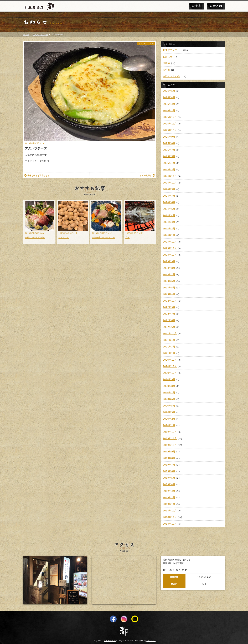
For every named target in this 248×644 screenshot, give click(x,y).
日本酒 (166, 63)
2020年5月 (169, 406)
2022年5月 (169, 327)
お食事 (197, 6)
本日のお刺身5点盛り (35, 237)
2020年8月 (169, 386)
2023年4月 (169, 294)
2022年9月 (169, 307)
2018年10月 (170, 524)
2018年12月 (170, 511)
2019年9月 (169, 452)
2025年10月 (170, 130)
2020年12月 (170, 360)
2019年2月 (169, 497)
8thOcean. (151, 641)
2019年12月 (170, 432)
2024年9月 (169, 189)
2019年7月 (169, 465)
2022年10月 (170, 301)
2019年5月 (169, 478)
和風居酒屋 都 (110, 641)
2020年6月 (169, 399)
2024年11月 (170, 176)
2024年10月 (170, 183)
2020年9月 (169, 379)
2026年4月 (169, 97)
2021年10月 (170, 333)
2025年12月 (170, 117)
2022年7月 (169, 314)
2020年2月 (169, 419)
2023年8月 (169, 268)
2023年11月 (170, 248)
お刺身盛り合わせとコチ (103, 237)
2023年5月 (169, 288)
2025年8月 (169, 143)
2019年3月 (169, 491)
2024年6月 (169, 202)
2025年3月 (169, 170)
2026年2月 (169, 110)
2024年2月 (169, 229)
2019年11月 (170, 438)
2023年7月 (169, 274)
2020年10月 (170, 373)
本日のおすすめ (171, 76)
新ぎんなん (64, 237)
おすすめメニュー (146, 44)
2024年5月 (169, 209)
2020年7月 (169, 393)
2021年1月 (169, 353)
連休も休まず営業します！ (38, 175)
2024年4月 (169, 215)
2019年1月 (169, 504)
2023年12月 (170, 242)
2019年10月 (170, 445)
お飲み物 (216, 6)
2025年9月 (169, 137)
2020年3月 (169, 412)
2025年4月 (169, 163)
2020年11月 (170, 366)
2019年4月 (169, 484)
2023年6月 (169, 281)
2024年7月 (169, 196)
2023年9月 (169, 261)
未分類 (166, 70)
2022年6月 (169, 320)
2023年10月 (170, 255)
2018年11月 (170, 517)
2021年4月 (169, 340)
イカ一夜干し (147, 175)
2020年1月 (169, 425)
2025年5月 (169, 156)
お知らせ (168, 57)
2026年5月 (169, 91)
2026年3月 (169, 104)
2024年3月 (169, 222)
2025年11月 (170, 124)
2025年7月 (169, 150)
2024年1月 (169, 235)
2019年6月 (169, 471)
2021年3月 (169, 347)
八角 (127, 237)
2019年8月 (169, 458)
